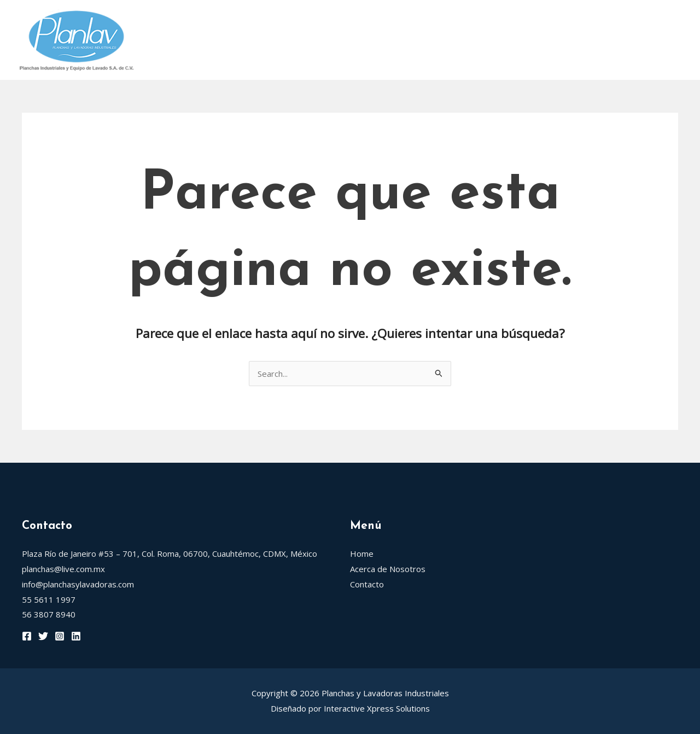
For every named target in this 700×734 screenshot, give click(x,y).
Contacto (245, 59)
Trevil (641, 21)
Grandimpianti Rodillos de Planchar (451, 21)
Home (166, 21)
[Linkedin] (76, 636)
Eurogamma (180, 59)
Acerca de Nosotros (240, 21)
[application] (346, 21)
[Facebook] (27, 636)
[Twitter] (43, 636)
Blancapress (578, 21)
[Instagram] (60, 636)
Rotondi (326, 21)
